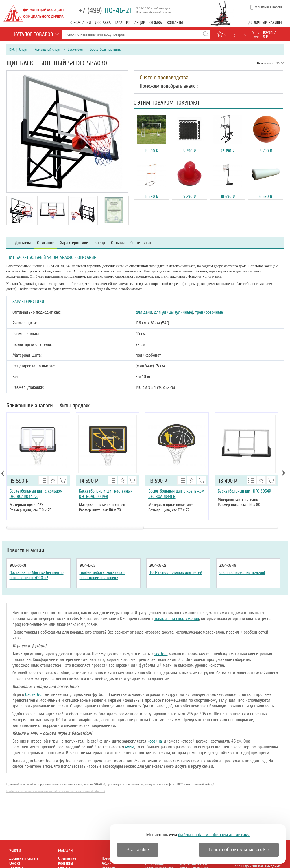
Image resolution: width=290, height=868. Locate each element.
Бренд (100, 243)
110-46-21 (105, 11)
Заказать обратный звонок (154, 12)
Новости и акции (25, 550)
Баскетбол (75, 50)
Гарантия (123, 23)
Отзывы (156, 23)
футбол (161, 654)
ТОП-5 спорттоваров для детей (176, 572)
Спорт (23, 50)
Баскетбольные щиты (106, 50)
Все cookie (138, 850)
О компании (81, 23)
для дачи (144, 312)
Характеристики (74, 243)
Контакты (175, 23)
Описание (46, 243)
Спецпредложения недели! (242, 572)
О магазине (67, 858)
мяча (130, 747)
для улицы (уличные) (174, 312)
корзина (155, 741)
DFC (12, 50)
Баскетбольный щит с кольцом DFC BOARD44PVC (36, 494)
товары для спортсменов (177, 619)
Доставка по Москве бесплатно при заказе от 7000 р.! (37, 575)
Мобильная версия (269, 7)
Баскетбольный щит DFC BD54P (244, 491)
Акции (140, 23)
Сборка (15, 863)
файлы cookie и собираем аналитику (214, 835)
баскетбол (34, 694)
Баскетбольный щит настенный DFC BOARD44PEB (106, 494)
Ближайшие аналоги (30, 406)
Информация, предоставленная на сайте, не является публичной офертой (56, 791)
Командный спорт (48, 50)
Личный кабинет (268, 23)
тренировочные (209, 312)
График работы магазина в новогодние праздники (102, 575)
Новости (108, 858)
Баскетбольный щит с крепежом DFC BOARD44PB (176, 494)
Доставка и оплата (24, 858)
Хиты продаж (75, 406)
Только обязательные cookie (239, 850)
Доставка (103, 23)
